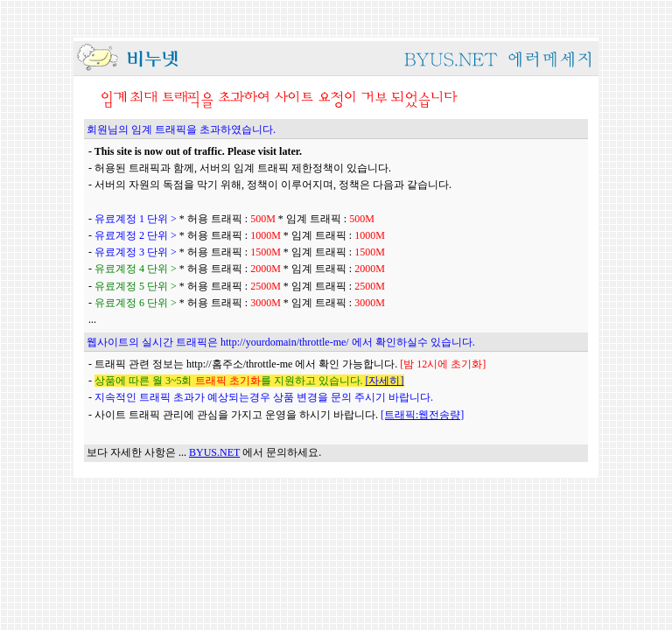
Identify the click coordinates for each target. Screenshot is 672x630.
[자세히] (385, 381)
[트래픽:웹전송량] (422, 415)
